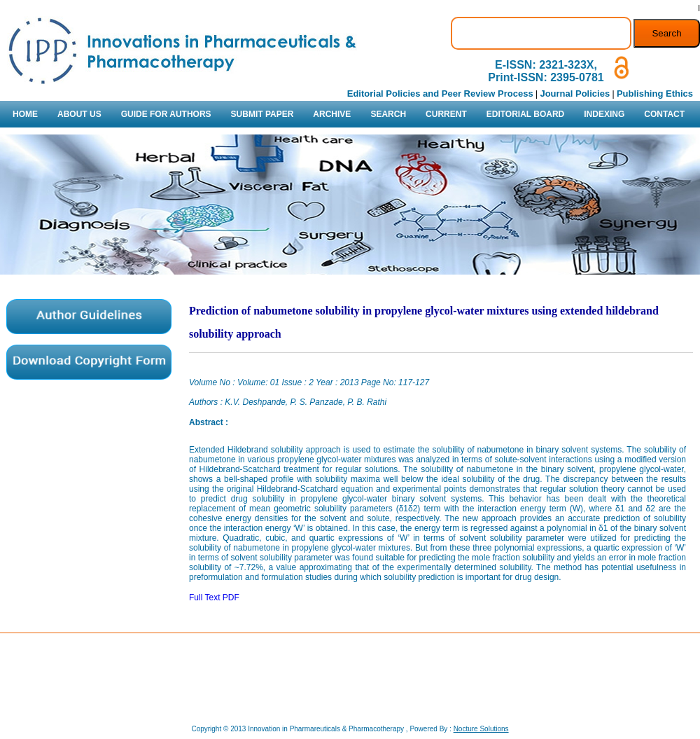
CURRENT (446, 114)
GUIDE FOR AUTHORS (166, 114)
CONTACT (664, 114)
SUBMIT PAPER (262, 114)
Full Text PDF (214, 598)
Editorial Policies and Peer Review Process (440, 94)
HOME (25, 114)
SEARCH (388, 114)
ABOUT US (79, 114)
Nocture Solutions (481, 729)
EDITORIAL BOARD (526, 114)
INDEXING (604, 114)
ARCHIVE (332, 114)
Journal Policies (575, 94)
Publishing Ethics (655, 94)
